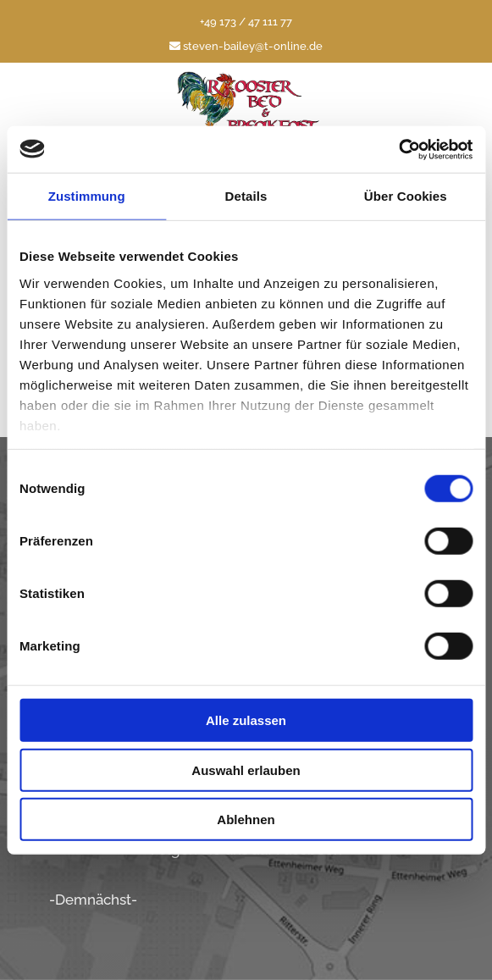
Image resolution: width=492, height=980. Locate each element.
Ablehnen (246, 819)
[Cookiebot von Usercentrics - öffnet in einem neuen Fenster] (398, 149)
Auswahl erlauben (246, 770)
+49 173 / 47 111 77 (246, 22)
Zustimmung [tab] (87, 196)
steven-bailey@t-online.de (246, 46)
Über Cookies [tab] (406, 196)
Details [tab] (246, 196)
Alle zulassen (246, 720)
